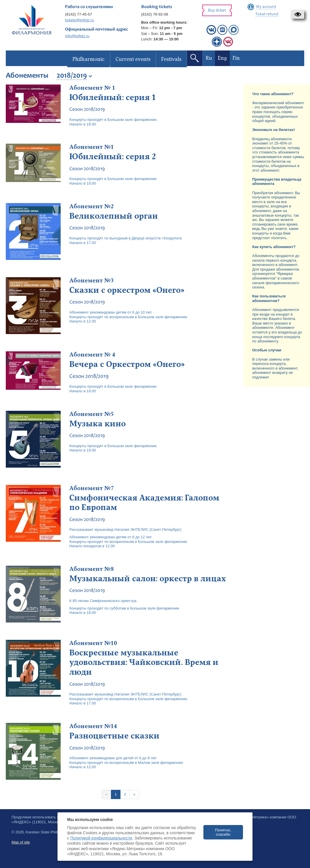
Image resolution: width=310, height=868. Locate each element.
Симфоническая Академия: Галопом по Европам (144, 503)
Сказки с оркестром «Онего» (127, 290)
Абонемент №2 (92, 207)
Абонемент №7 (92, 488)
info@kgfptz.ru (77, 36)
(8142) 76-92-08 (155, 14)
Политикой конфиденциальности (101, 838)
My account (266, 7)
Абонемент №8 (92, 569)
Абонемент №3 (92, 281)
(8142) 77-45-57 (78, 14)
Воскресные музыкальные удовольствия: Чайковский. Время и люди (144, 662)
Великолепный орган (114, 216)
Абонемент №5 (92, 414)
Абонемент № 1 (92, 88)
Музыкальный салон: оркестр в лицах (148, 579)
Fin (236, 58)
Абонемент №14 (93, 726)
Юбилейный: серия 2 (113, 157)
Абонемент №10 (93, 643)
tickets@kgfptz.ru (79, 20)
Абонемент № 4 (92, 355)
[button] (298, 14)
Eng (222, 58)
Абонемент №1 (92, 147)
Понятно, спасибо (223, 832)
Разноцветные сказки (114, 736)
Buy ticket (217, 11)
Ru (209, 58)
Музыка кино (98, 424)
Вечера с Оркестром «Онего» (127, 364)
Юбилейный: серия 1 (113, 98)
